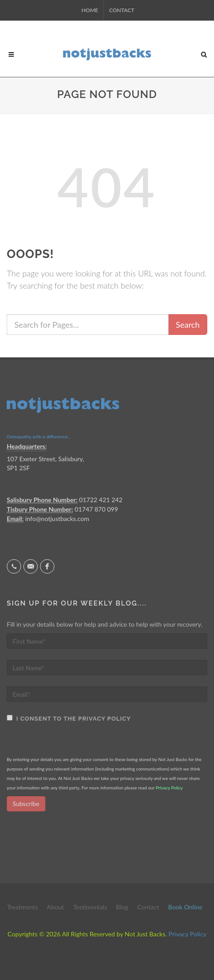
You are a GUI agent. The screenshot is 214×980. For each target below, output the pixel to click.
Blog (122, 907)
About (55, 907)
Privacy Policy (169, 788)
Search (188, 325)
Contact (122, 10)
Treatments (23, 907)
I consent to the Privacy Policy (72, 719)
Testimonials (90, 907)
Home (90, 10)
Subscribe (26, 804)
